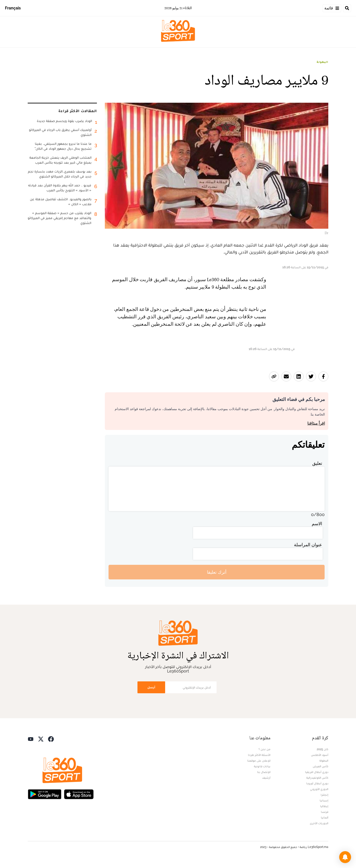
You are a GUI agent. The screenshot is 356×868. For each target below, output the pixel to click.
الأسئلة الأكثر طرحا (259, 755)
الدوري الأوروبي (319, 789)
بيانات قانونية (262, 766)
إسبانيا (324, 800)
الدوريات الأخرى (319, 823)
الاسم (317, 524)
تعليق (317, 463)
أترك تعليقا (217, 572)
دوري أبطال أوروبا (317, 783)
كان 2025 (323, 749)
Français (13, 8)
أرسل (151, 687)
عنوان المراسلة (308, 545)
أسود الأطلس (320, 755)
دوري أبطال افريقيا (317, 772)
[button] (345, 857)
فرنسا (325, 812)
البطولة (323, 62)
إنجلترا (324, 795)
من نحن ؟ (265, 749)
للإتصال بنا (264, 772)
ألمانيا (325, 818)
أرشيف (266, 778)
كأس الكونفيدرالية (317, 778)
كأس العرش (321, 766)
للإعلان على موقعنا (259, 761)
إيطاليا (324, 806)
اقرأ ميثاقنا (316, 423)
